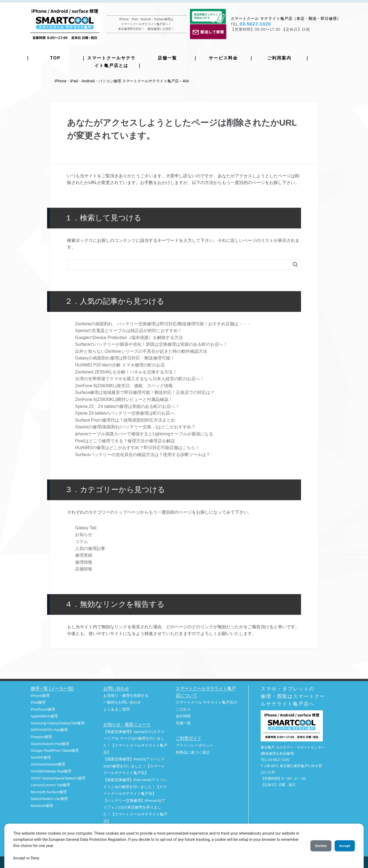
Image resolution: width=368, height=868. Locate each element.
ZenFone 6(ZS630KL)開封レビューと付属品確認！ (124, 399)
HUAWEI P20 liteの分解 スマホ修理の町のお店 (120, 364)
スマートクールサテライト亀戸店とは (111, 62)
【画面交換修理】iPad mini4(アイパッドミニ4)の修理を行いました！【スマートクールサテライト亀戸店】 (135, 786)
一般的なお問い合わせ (122, 702)
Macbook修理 (42, 805)
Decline (314, 846)
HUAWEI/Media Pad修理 (51, 771)
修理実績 (84, 555)
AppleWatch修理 (44, 716)
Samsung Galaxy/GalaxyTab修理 (58, 723)
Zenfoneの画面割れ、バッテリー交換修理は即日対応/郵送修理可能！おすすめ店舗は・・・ (163, 323)
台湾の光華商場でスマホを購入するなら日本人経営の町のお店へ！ (140, 378)
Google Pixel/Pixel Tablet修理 (55, 750)
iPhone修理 (40, 695)
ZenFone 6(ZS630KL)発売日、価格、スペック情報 (124, 385)
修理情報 (84, 562)
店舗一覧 (167, 58)
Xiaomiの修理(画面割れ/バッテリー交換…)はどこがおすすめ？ (135, 426)
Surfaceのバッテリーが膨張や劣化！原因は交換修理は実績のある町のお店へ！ (151, 344)
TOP (55, 58)
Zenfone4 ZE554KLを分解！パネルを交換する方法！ (126, 371)
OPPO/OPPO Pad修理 (49, 729)
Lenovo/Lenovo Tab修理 (50, 784)
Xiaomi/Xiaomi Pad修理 (50, 743)
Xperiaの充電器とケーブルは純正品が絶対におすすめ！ (129, 330)
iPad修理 (38, 702)
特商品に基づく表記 (193, 752)
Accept (342, 846)
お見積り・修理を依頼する (126, 695)
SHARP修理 (41, 757)
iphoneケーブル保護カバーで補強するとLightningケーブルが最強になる (144, 433)
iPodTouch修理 (43, 709)
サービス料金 (223, 58)
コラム (82, 541)
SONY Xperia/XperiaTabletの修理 (58, 778)
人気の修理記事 (90, 548)
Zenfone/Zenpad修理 (48, 764)
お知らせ (84, 534)
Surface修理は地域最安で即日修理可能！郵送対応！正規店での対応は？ (145, 392)
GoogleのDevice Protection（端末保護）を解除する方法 (129, 337)
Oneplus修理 (41, 736)
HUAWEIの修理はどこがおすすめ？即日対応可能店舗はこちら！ (137, 447)
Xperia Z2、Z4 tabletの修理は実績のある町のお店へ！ (127, 406)
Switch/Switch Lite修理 (49, 798)
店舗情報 (84, 568)
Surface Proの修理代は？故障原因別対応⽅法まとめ (125, 420)
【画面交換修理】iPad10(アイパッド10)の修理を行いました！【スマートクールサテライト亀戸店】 (134, 765)
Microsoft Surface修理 (49, 791)
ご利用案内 (279, 58)
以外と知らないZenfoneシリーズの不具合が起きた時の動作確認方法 (141, 351)
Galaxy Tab (86, 527)
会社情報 (183, 716)
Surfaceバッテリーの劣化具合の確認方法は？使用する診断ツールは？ (143, 454)
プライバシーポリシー (194, 745)
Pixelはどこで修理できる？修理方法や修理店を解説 (125, 440)
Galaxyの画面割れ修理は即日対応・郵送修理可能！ (125, 357)
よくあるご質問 (116, 709)
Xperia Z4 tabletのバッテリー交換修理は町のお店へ (125, 413)
